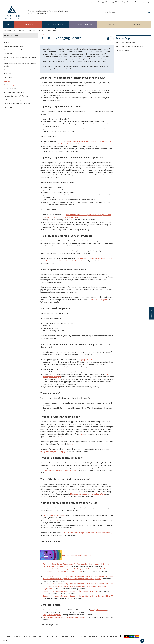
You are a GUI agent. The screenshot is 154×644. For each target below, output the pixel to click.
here (81, 434)
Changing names (123, 50)
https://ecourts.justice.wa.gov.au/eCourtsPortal (88, 494)
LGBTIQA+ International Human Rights (131, 46)
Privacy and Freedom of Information (16, 96)
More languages (140, 2)
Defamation (8, 54)
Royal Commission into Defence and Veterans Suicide (20, 65)
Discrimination (9, 70)
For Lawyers (138, 25)
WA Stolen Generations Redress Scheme (18, 104)
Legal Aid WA (7, 30)
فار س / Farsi (115, 2)
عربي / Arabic (95, 2)
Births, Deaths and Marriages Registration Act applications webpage (88, 533)
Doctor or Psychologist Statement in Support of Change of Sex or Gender (70, 591)
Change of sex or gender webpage (53, 451)
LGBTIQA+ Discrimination (126, 43)
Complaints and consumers (13, 46)
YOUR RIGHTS (32, 30)
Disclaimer (93, 636)
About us (110, 25)
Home (9, 25)
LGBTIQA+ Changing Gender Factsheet (77, 555)
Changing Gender (13, 85)
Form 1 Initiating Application (54, 515)
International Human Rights (16, 92)
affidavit (56, 520)
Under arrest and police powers (15, 100)
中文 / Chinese (105, 2)
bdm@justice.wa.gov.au (99, 610)
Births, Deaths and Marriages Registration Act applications (64, 617)
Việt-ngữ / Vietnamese (127, 2)
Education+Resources (83, 25)
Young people (9, 107)
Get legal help (28, 25)
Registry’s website (86, 359)
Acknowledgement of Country (25, 636)
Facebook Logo (121, 636)
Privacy (65, 636)
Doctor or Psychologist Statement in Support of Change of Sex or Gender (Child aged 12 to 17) (78, 596)
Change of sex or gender (99, 299)
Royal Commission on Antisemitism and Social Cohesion (20, 59)
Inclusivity (56, 636)
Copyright (83, 636)
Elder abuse (8, 74)
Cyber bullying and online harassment (17, 50)
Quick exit (151, 313)
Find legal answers (56, 25)
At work (7, 42)
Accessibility (44, 636)
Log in (5, 641)
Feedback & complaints (108, 636)
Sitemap (73, 636)
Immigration (8, 77)
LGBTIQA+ (41, 30)
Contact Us (7, 636)
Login (148, 2)
